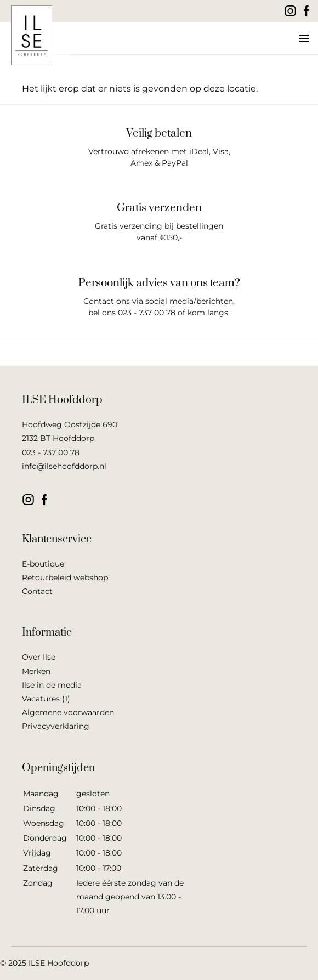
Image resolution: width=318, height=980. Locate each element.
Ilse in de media (52, 685)
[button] (303, 38)
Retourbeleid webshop (65, 577)
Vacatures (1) (46, 699)
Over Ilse (39, 657)
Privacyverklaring (56, 726)
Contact (37, 591)
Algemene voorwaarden (68, 712)
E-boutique (43, 564)
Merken (36, 671)
